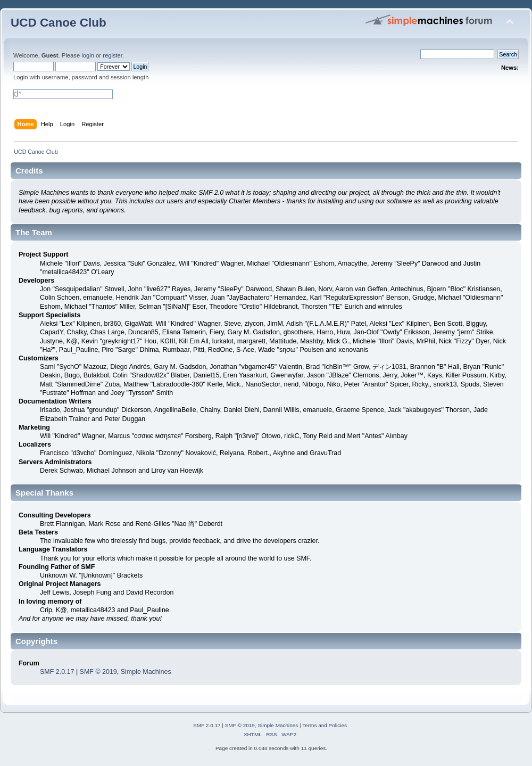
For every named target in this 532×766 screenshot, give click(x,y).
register (113, 55)
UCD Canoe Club (59, 23)
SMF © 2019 (98, 672)
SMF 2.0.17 (57, 672)
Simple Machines (146, 672)
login (88, 55)
